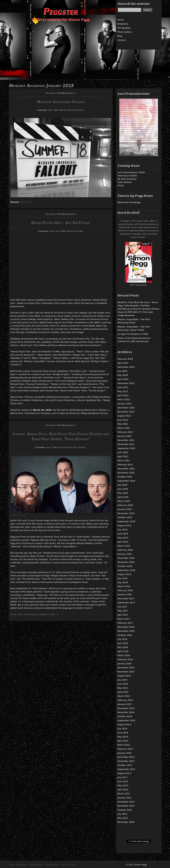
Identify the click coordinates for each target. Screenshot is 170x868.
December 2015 (126, 668)
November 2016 (126, 631)
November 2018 (126, 562)
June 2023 (123, 387)
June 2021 (123, 452)
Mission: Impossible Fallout (61, 102)
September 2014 (126, 720)
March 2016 (124, 655)
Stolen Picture (65, 447)
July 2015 (123, 680)
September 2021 (126, 448)
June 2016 (123, 643)
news (50, 110)
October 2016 (125, 635)
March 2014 (124, 745)
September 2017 (126, 603)
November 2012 (126, 806)
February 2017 (125, 623)
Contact (122, 40)
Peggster (61, 11)
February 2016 (125, 659)
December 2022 (126, 408)
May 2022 (123, 424)
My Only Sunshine (127, 179)
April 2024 (123, 379)
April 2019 (123, 542)
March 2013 (124, 794)
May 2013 (123, 785)
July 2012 (123, 814)
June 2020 (123, 489)
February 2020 (125, 505)
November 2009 (126, 822)
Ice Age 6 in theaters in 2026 (133, 334)
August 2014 (124, 725)
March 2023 (124, 400)
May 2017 (123, 611)
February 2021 (125, 465)
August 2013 (124, 773)
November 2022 (126, 412)
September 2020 (126, 481)
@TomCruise (26, 202)
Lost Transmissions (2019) (131, 172)
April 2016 (123, 651)
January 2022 (125, 436)
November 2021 (126, 444)
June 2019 (123, 534)
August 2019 (124, 526)
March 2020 (124, 501)
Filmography (124, 28)
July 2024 (123, 371)
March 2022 (124, 428)
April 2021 (123, 456)
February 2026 (125, 359)
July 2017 (123, 607)
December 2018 (126, 558)
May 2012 (123, 818)
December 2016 (126, 627)
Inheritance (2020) (127, 176)
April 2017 (123, 615)
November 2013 (126, 761)
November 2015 (126, 672)
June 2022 (123, 420)
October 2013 (125, 765)
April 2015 (123, 692)
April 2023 (123, 395)
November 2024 (126, 367)
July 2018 (123, 578)
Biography (123, 24)
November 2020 (126, 473)
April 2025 (123, 363)
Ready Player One (75, 231)
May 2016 (123, 647)
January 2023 (125, 404)
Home (121, 20)
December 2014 (126, 708)
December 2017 (126, 599)
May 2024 (123, 375)
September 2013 (126, 769)
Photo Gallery (125, 32)
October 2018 (125, 566)
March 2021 (124, 461)
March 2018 (124, 586)
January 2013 (125, 798)
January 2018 (125, 594)
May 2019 (123, 538)
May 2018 (123, 582)
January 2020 (125, 509)
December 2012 (126, 802)
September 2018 (126, 570)
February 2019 (125, 550)
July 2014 (123, 729)
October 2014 (125, 716)
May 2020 (123, 493)
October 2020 (125, 477)
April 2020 (123, 497)
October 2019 (125, 517)
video (58, 231)
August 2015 (124, 676)
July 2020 (123, 485)
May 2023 (123, 391)
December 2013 (126, 757)
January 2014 (125, 753)
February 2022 (125, 432)
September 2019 (126, 521)
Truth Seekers (79, 447)
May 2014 (123, 737)
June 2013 (123, 781)
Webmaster (71, 93)
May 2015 (123, 688)
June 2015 (123, 684)
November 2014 (126, 712)
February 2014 (125, 749)
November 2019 (126, 513)
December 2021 (126, 440)
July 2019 (123, 530)
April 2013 (123, 790)
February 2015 (125, 700)
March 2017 (124, 619)
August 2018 (124, 574)
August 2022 (124, 416)
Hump (121, 185)
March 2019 (124, 546)
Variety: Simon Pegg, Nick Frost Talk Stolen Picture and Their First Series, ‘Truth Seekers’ (61, 436)
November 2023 (126, 383)
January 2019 (125, 554)
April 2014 (123, 741)
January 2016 (125, 664)
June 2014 (123, 733)
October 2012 (125, 810)
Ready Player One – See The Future (61, 223)
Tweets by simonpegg (129, 202)
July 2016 (123, 639)
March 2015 (124, 696)
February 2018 (125, 590)
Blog (120, 36)
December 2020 (126, 469)
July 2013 (123, 777)
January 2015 (125, 704)
